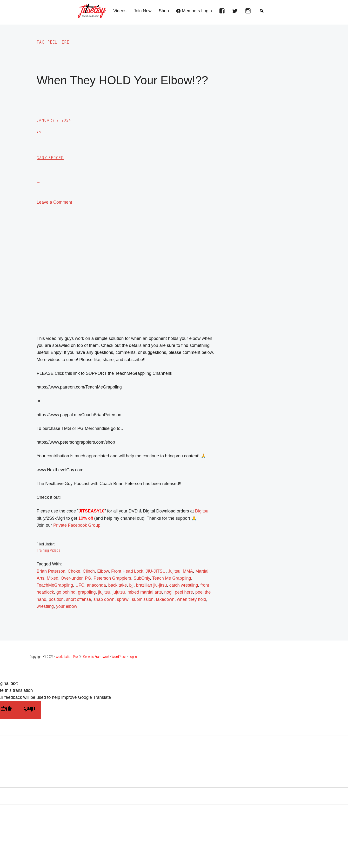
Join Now (143, 11)
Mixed (53, 578)
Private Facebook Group (77, 525)
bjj (131, 585)
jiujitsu (104, 592)
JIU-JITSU (156, 571)
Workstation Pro (67, 657)
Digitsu (202, 511)
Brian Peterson (51, 571)
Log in (133, 657)
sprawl (123, 599)
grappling (87, 592)
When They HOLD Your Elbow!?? (122, 80)
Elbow (103, 571)
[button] (262, 11)
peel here (184, 592)
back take (117, 585)
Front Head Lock (127, 571)
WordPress (119, 657)
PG (88, 578)
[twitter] (236, 12)
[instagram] (249, 12)
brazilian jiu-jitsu (151, 585)
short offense (79, 599)
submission (143, 599)
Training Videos (49, 550)
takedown (165, 599)
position (56, 599)
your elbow (67, 606)
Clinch (89, 571)
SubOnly (142, 578)
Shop (164, 11)
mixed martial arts (145, 592)
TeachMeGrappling (55, 585)
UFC (80, 585)
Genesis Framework (96, 657)
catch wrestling (184, 585)
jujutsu (119, 592)
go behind (66, 592)
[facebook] (223, 12)
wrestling (45, 606)
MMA (188, 571)
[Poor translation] (29, 710)
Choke (74, 571)
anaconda (96, 585)
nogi (168, 592)
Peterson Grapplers (112, 578)
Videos (120, 11)
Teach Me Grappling (172, 578)
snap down (104, 599)
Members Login (197, 11)
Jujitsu (174, 571)
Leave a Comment (54, 202)
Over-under (72, 578)
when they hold (191, 599)
